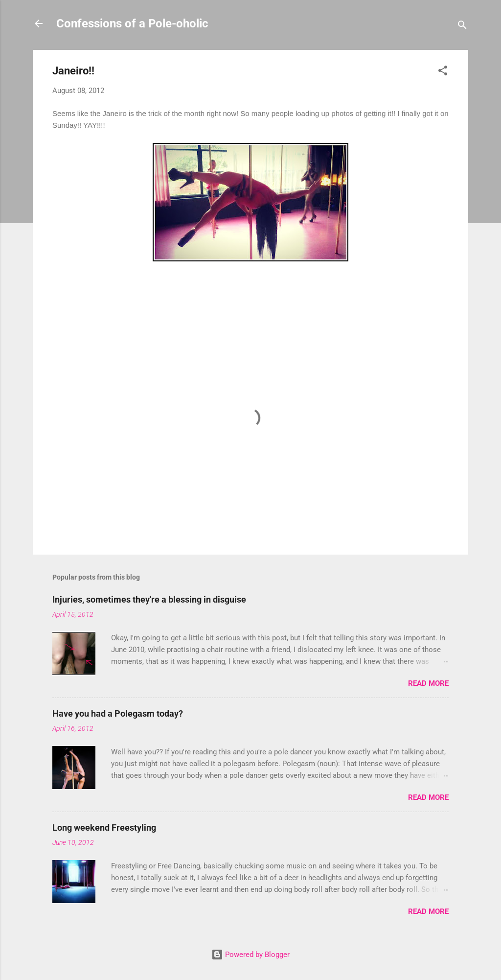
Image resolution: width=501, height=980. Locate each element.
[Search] (462, 27)
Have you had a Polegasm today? (118, 713)
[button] (443, 72)
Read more (428, 683)
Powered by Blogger (250, 955)
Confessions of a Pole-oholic (132, 23)
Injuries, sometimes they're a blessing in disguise (149, 599)
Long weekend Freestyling (104, 828)
